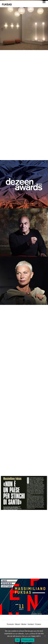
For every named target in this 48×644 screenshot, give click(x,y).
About (18, 624)
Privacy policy (28, 640)
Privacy (38, 624)
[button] (44, 2)
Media (24, 624)
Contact (31, 624)
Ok (17, 640)
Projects (10, 624)
